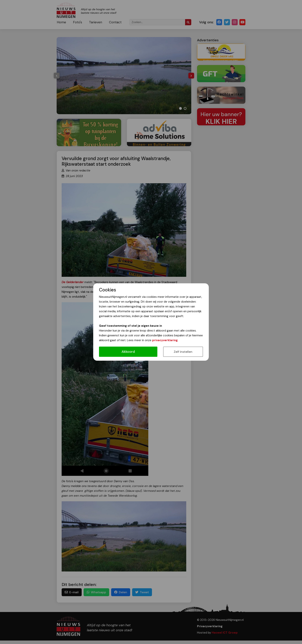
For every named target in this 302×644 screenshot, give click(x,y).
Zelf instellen (183, 352)
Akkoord (128, 352)
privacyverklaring (165, 340)
